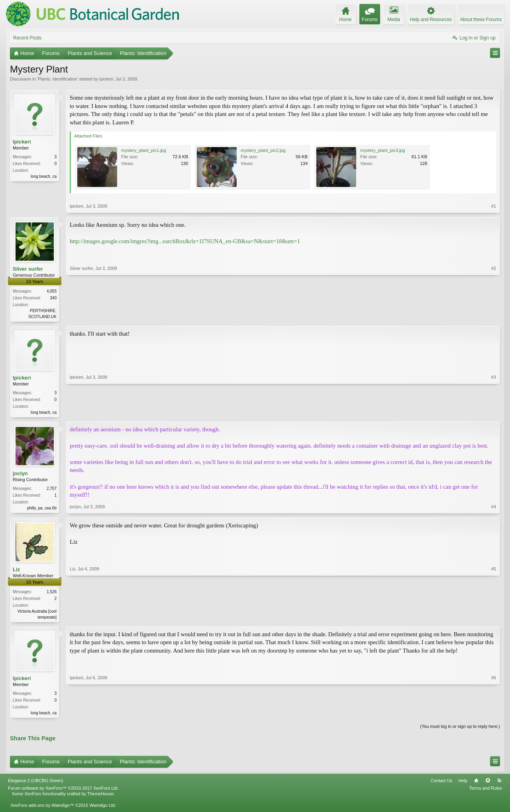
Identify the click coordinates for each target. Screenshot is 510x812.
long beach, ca (44, 176)
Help (463, 784)
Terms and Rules (485, 792)
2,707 (52, 490)
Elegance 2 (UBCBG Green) (35, 784)
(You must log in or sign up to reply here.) (460, 730)
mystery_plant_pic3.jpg (383, 150)
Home (476, 784)
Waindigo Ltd (102, 809)
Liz (16, 571)
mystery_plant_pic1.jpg (144, 150)
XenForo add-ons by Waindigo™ (42, 809)
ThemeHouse (100, 798)
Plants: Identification (57, 79)
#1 (494, 206)
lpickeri (106, 79)
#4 (494, 509)
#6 (494, 715)
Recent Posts (27, 38)
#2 (494, 316)
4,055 (52, 291)
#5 (494, 618)
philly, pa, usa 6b (42, 510)
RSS (499, 784)
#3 (494, 412)
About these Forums (481, 20)
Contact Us (441, 784)
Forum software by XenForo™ (63, 792)
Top (488, 784)
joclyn (20, 475)
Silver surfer (28, 269)
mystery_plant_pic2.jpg (263, 150)
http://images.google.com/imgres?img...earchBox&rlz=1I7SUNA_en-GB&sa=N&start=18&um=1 (185, 241)
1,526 (52, 594)
